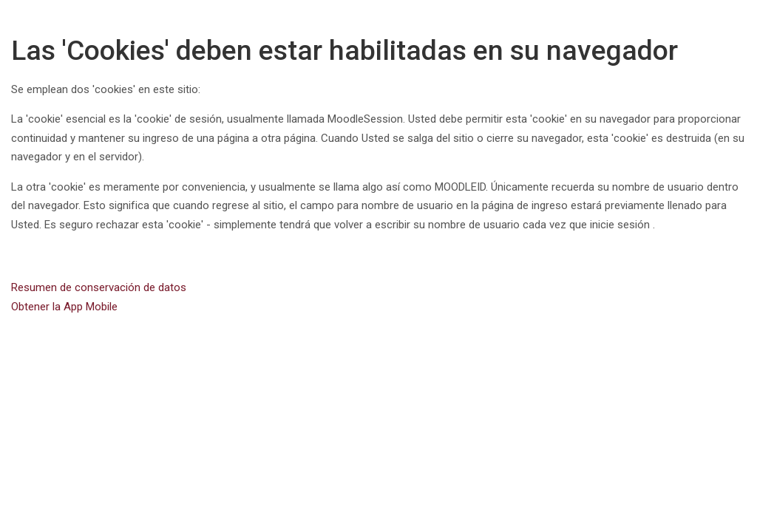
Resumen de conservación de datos (99, 287)
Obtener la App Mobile (64, 307)
